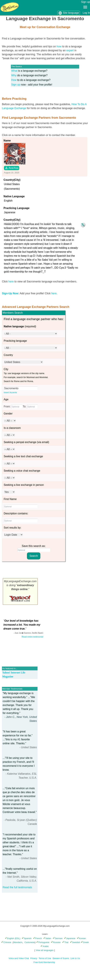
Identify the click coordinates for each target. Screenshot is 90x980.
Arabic (45, 946)
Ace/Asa (12, 168)
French (37, 938)
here (11, 282)
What (14, 71)
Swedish (75, 942)
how (59, 46)
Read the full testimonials (17, 887)
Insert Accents (10, 392)
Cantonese (30, 942)
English (10, 938)
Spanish (27, 938)
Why (14, 75)
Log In (86, 13)
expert (70, 50)
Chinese (6, 942)
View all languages (45, 950)
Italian (47, 938)
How (14, 80)
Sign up (86, 2)
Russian (56, 942)
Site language (69, 13)
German (58, 938)
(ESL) (18, 938)
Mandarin (18, 942)
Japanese (70, 938)
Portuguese (43, 942)
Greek (85, 942)
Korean (81, 938)
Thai (65, 942)
